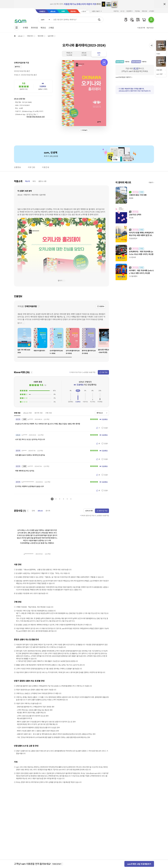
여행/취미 (30, 36)
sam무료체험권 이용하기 (123, 77)
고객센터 (151, 11)
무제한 (25, 28)
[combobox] (45, 20)
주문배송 (137, 11)
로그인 (122, 11)
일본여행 (50, 36)
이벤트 (158, 54)
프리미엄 (34, 28)
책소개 (27, 181)
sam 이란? (159, 74)
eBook (53, 11)
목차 (34, 181)
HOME (15, 36)
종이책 (48, 511)
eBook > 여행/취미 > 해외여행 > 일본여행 (31, 195)
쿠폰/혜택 (159, 70)
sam (63, 11)
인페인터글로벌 (20, 63)
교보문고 (42, 11)
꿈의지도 (17, 67)
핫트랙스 (73, 11)
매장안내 (144, 11)
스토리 (84, 11)
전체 (33, 511)
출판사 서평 (42, 181)
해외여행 (40, 36)
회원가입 (116, 11)
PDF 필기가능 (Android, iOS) (36, 117)
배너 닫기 (164, 4)
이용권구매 (141, 28)
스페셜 (51, 28)
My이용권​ (150, 28)
